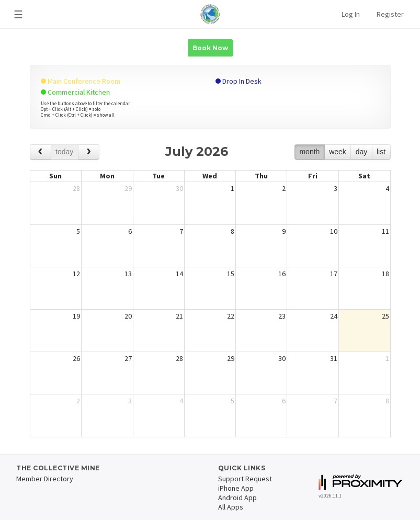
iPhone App (236, 488)
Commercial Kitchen (75, 92)
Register (390, 14)
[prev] (41, 152)
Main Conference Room (81, 81)
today (64, 152)
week (338, 152)
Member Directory (45, 479)
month (309, 152)
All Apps (231, 507)
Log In (351, 14)
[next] (89, 152)
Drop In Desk (239, 81)
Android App (237, 498)
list (381, 152)
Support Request (245, 479)
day (362, 152)
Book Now (210, 48)
